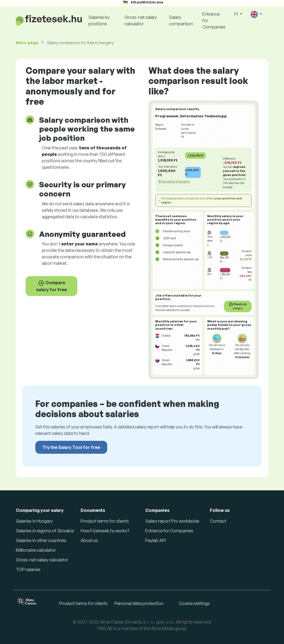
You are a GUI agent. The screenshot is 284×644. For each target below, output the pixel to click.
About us (89, 540)
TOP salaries (28, 569)
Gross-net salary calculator (141, 20)
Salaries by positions (99, 20)
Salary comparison (181, 20)
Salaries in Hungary (34, 521)
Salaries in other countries (41, 540)
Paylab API (155, 540)
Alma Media (163, 628)
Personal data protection (139, 603)
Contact (218, 521)
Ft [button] (237, 14)
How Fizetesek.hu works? (105, 531)
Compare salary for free (51, 286)
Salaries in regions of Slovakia (45, 531)
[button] (256, 14)
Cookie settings (194, 603)
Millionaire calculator (36, 550)
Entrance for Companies (214, 20)
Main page (27, 43)
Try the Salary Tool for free (71, 447)
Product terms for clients (105, 521)
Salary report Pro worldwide (172, 521)
